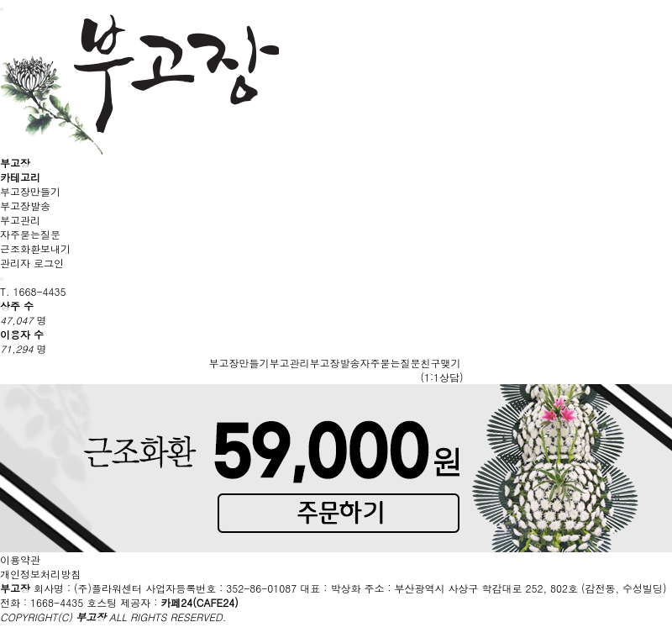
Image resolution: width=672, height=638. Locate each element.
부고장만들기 (30, 191)
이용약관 (20, 559)
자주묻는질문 (30, 234)
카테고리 (20, 177)
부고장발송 (25, 206)
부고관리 (20, 220)
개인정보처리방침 (40, 574)
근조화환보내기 (35, 248)
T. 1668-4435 (33, 291)
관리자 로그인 (32, 263)
